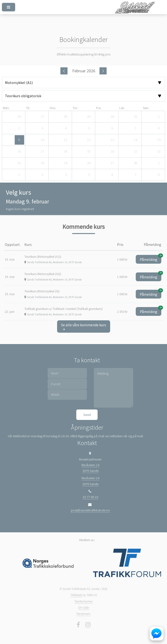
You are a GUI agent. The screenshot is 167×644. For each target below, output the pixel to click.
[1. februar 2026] (159, 117)
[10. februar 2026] (43, 140)
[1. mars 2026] (159, 163)
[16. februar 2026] (19, 152)
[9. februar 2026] (19, 140)
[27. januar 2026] (43, 117)
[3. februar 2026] (43, 128)
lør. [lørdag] (122, 108)
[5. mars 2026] (89, 175)
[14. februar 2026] (136, 140)
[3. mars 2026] (43, 175)
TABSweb (76, 595)
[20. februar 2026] (113, 152)
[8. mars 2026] (159, 175)
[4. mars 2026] (66, 175)
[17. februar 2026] (43, 152)
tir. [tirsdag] (28, 108)
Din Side (84, 608)
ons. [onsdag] (53, 108)
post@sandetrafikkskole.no (90, 510)
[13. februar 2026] (113, 140)
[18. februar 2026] (66, 152)
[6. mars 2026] (113, 175)
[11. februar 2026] (66, 140)
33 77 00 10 (90, 497)
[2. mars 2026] (19, 175)
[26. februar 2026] (89, 163)
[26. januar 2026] (19, 117)
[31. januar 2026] (136, 117)
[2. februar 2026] (19, 128)
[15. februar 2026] (159, 140)
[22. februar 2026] (159, 152)
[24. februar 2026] (43, 163)
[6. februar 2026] (113, 128)
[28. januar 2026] (66, 117)
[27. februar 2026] (113, 163)
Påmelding (151, 258)
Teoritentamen (83, 601)
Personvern (83, 614)
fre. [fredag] (99, 108)
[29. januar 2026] (89, 117)
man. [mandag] (6, 108)
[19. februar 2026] (89, 152)
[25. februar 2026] (66, 163)
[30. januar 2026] (113, 117)
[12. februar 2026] (89, 140)
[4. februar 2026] (66, 128)
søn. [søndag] (146, 108)
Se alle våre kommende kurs (84, 327)
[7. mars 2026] (136, 175)
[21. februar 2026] (136, 152)
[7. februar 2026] (136, 128)
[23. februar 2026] (19, 163)
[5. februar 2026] (89, 128)
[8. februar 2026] (159, 128)
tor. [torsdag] (75, 108)
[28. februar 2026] (136, 163)
